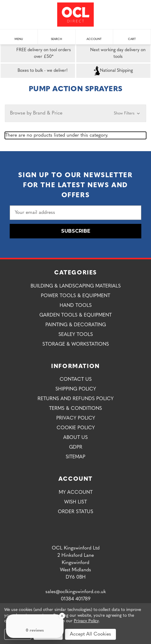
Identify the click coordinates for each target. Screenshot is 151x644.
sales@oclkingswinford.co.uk (76, 592)
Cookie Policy (76, 428)
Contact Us (76, 380)
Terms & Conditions (75, 409)
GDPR (76, 447)
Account (94, 36)
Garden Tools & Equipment (75, 315)
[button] (75, 113)
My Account (76, 493)
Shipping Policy (76, 389)
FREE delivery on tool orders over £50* (37, 54)
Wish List (75, 502)
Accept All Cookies (90, 634)
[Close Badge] (62, 616)
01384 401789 (76, 599)
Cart (132, 36)
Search (56, 36)
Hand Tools (76, 306)
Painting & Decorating (76, 325)
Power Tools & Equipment (75, 296)
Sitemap (75, 457)
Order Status (75, 512)
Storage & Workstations (76, 344)
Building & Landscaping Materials (76, 286)
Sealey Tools (76, 335)
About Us (75, 438)
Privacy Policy (76, 418)
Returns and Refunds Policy (75, 399)
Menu (19, 36)
